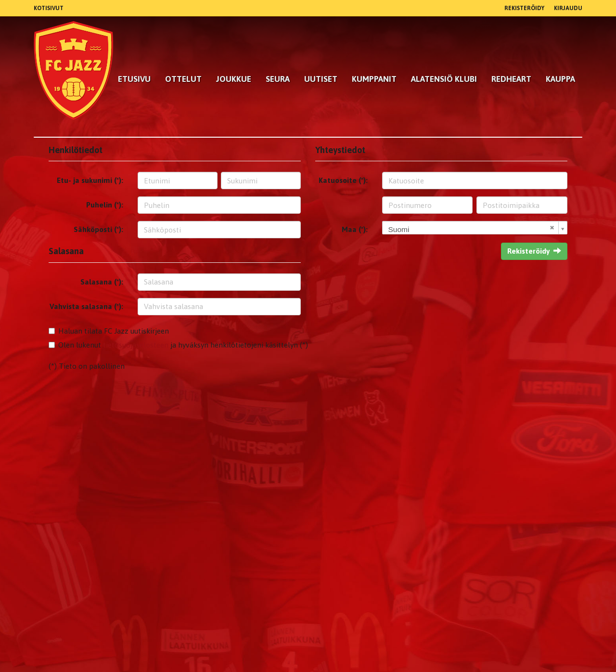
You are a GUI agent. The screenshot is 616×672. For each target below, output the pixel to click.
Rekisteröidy (524, 8)
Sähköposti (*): (98, 229)
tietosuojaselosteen (136, 345)
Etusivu (134, 79)
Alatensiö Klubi (444, 79)
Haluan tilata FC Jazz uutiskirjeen (114, 331)
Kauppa (560, 79)
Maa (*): (355, 229)
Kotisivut (49, 8)
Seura (278, 79)
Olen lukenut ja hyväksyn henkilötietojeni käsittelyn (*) (183, 345)
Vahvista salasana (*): (86, 306)
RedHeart (511, 79)
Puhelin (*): (105, 205)
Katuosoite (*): (343, 180)
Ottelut (183, 79)
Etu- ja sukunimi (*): (90, 180)
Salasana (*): (102, 282)
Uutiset (321, 79)
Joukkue (234, 79)
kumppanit (374, 79)
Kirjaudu (568, 8)
